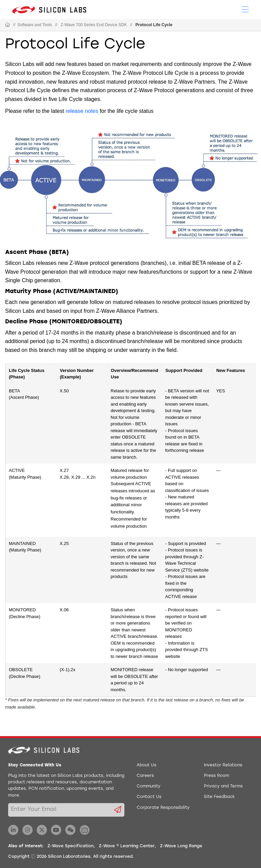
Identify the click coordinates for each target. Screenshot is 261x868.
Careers (145, 776)
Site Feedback (219, 797)
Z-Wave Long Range (181, 846)
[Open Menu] (245, 9)
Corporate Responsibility (163, 808)
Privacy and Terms (223, 786)
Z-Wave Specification (71, 846)
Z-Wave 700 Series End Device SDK (94, 25)
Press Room (216, 776)
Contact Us (149, 797)
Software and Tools (35, 25)
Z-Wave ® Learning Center (127, 846)
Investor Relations (223, 765)
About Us (146, 765)
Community (149, 786)
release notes (82, 111)
